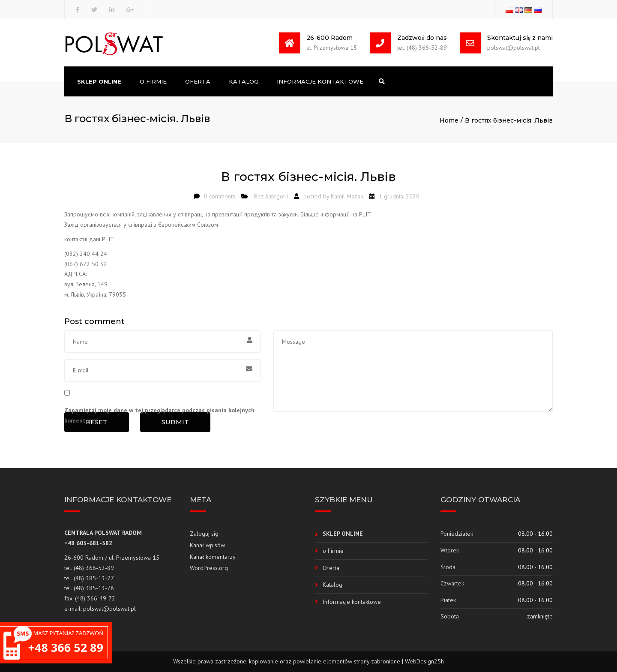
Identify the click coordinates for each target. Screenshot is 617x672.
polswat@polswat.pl (109, 609)
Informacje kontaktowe (320, 81)
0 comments (220, 196)
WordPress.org (209, 568)
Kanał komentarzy (213, 557)
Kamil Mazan (347, 196)
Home (449, 120)
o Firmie (153, 81)
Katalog (244, 81)
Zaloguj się (204, 534)
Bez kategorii (271, 196)
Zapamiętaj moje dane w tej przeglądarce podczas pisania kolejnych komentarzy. (159, 415)
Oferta (198, 81)
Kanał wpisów (207, 545)
